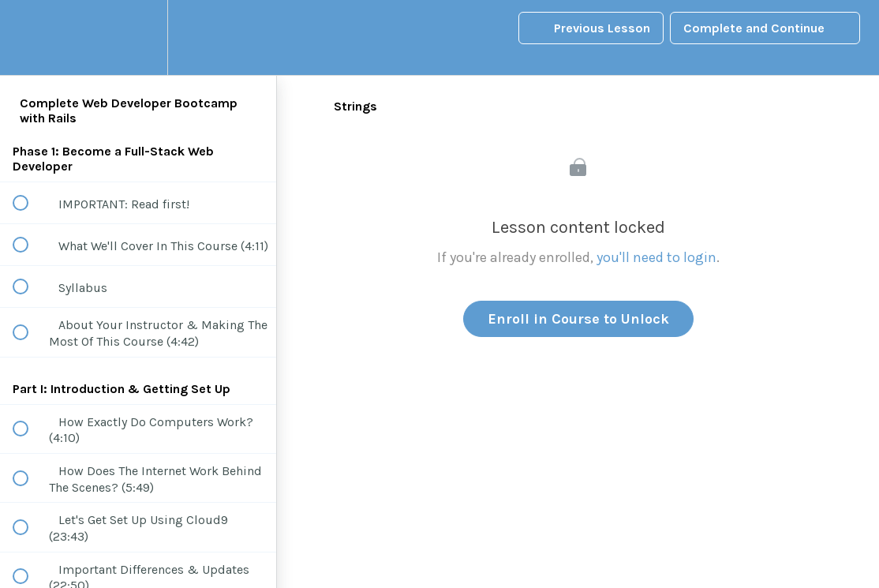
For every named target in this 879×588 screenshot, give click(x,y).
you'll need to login (656, 257)
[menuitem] (138, 37)
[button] (29, 37)
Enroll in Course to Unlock (578, 319)
